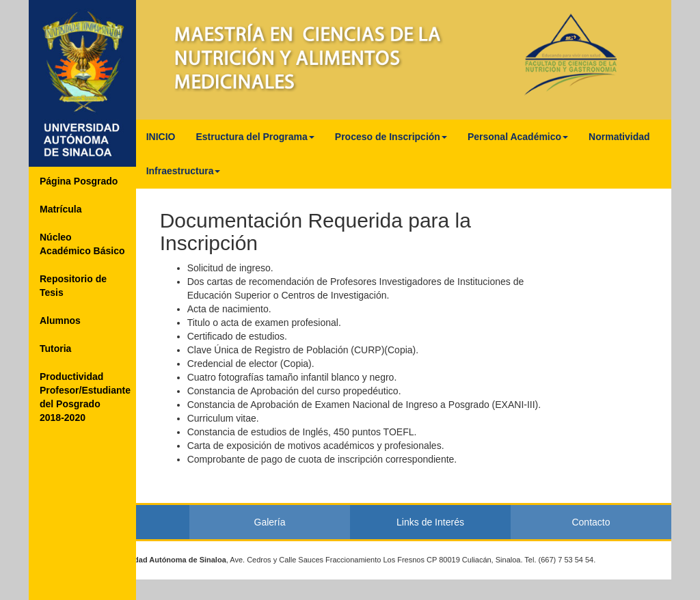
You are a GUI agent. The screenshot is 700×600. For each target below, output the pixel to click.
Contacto (591, 522)
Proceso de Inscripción (391, 137)
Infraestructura (184, 171)
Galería (270, 522)
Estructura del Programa (255, 137)
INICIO (161, 137)
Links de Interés (430, 522)
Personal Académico (518, 137)
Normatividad (619, 137)
